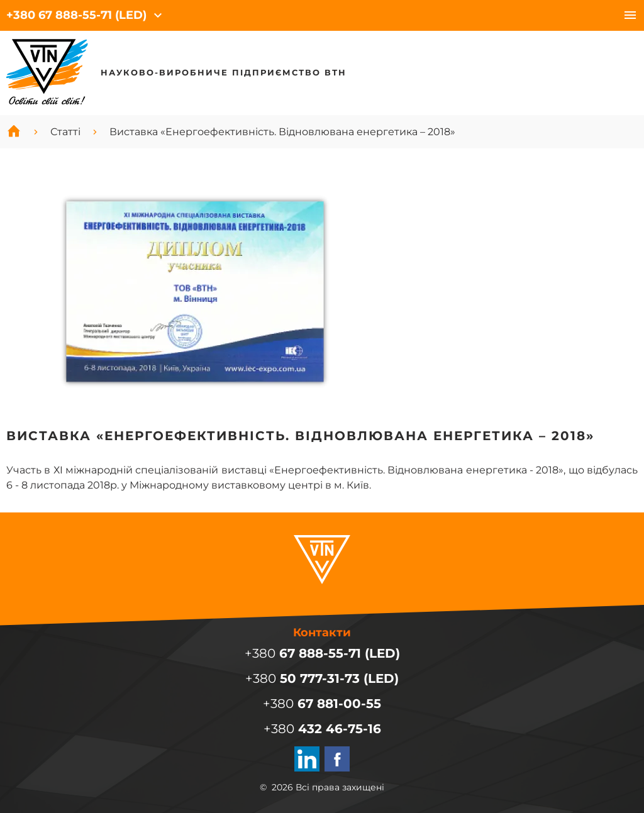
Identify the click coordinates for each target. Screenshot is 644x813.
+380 (76, 15)
